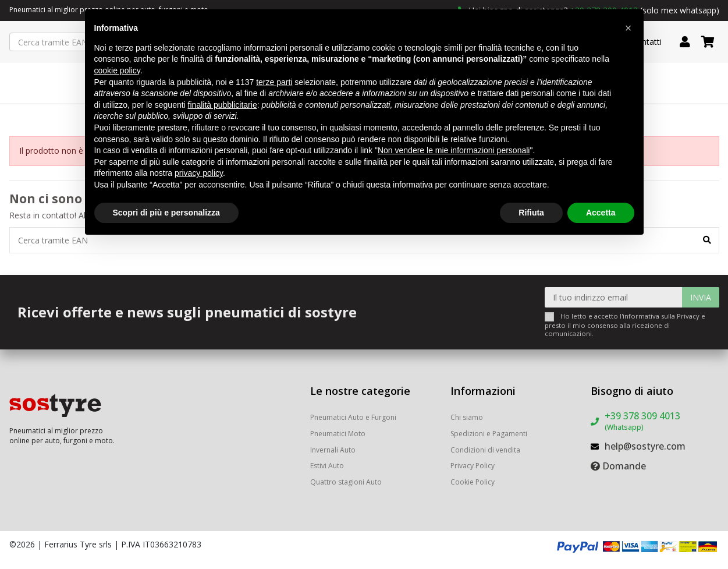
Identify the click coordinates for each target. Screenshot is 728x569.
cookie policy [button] (117, 70)
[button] (628, 28)
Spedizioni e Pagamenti (489, 434)
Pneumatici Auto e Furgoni (353, 417)
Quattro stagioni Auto (346, 482)
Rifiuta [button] (531, 213)
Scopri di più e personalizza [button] (166, 213)
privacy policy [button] (199, 173)
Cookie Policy (473, 482)
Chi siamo (467, 417)
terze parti (274, 82)
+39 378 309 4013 (642, 421)
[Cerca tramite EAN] (707, 240)
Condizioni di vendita (485, 450)
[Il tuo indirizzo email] (614, 297)
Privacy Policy (473, 466)
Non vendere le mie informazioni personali (454, 150)
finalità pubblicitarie (223, 105)
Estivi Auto (327, 466)
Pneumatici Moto (338, 434)
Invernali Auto (333, 450)
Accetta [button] (601, 213)
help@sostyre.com (645, 446)
